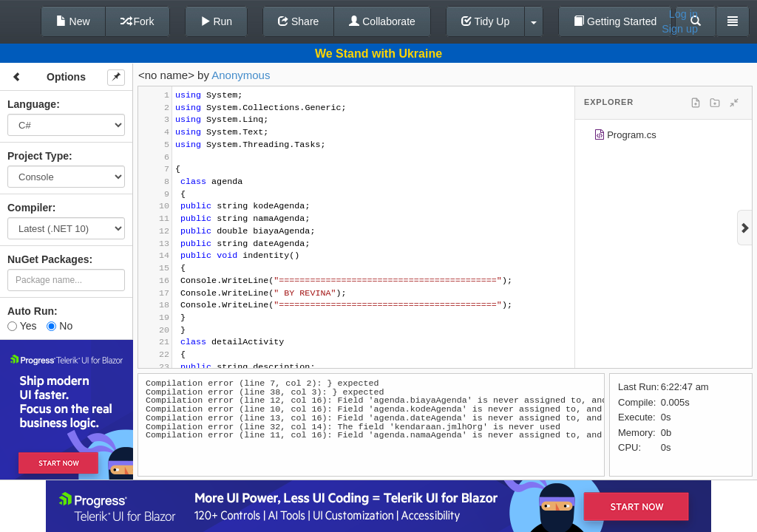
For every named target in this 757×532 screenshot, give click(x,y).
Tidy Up (485, 21)
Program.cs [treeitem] (625, 137)
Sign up (680, 29)
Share (298, 21)
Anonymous (241, 75)
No (60, 326)
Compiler (30, 208)
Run (217, 21)
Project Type (38, 156)
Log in (683, 14)
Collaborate (382, 21)
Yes (22, 326)
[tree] (663, 137)
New (73, 21)
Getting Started (615, 21)
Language (32, 104)
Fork (138, 21)
